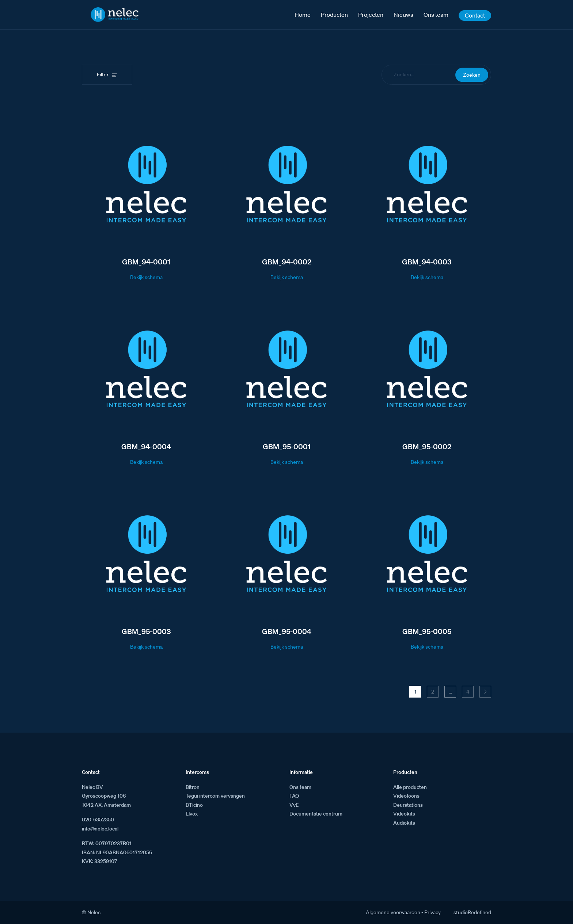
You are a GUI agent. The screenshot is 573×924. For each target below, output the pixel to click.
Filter (103, 75)
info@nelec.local (100, 829)
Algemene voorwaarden (393, 912)
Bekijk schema (146, 277)
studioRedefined (472, 912)
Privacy (432, 912)
